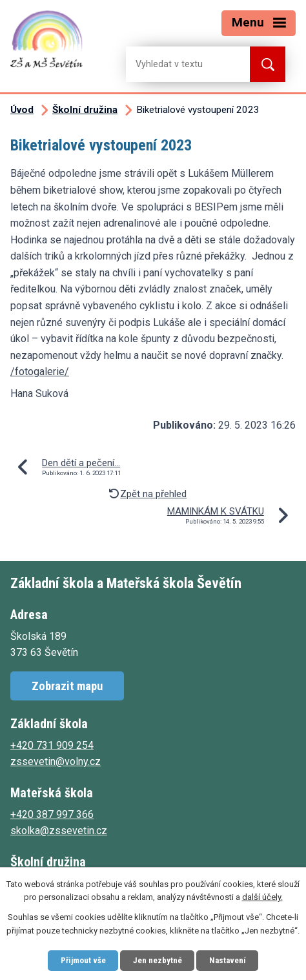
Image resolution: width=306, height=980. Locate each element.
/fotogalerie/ (40, 372)
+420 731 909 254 (52, 745)
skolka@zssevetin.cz (59, 831)
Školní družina (85, 110)
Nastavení (228, 960)
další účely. (262, 898)
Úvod (22, 110)
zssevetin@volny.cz (56, 761)
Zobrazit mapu (67, 686)
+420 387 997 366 (52, 814)
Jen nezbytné (158, 960)
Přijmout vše (83, 960)
